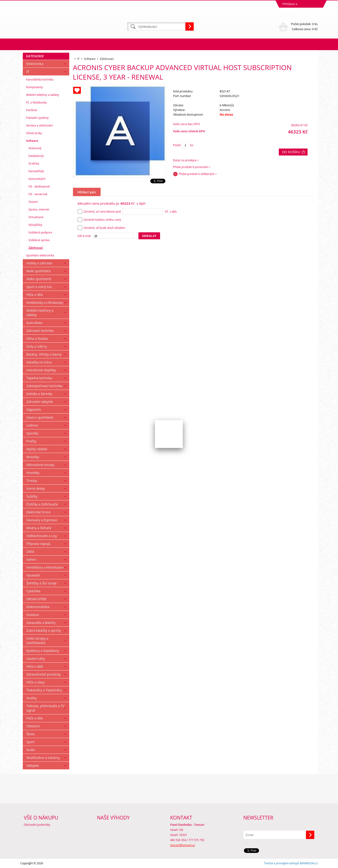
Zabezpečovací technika (44, 386)
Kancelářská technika (40, 79)
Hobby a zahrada (39, 263)
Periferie (32, 110)
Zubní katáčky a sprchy (44, 630)
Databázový (36, 156)
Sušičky (32, 496)
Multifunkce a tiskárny (43, 758)
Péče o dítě (35, 666)
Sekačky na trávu (39, 362)
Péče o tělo (35, 295)
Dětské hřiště (36, 599)
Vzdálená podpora (40, 232)
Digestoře (34, 410)
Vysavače (33, 575)
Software (32, 141)
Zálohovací (36, 248)
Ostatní (33, 202)
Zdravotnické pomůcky (44, 674)
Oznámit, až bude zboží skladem (102, 228)
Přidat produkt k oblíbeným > (198, 174)
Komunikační (37, 179)
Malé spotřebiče (39, 271)
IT (28, 72)
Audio (31, 750)
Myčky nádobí (37, 449)
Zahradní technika (40, 331)
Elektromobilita (38, 607)
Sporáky (33, 433)
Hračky (32, 698)
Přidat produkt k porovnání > (192, 167)
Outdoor (33, 615)
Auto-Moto (35, 323)
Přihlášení (289, 4)
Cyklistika (34, 591)
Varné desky (36, 488)
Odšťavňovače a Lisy (42, 536)
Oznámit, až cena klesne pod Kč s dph (127, 212)
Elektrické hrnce (39, 512)
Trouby (32, 481)
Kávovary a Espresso (42, 520)
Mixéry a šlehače (39, 528)
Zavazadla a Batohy (41, 623)
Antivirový (35, 148)
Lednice (32, 425)
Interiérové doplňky (41, 370)
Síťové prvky (34, 133)
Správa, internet (39, 209)
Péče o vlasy (36, 682)
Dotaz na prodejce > (186, 160)
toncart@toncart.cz (183, 845)
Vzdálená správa (39, 240)
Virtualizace (36, 217)
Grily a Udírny (37, 346)
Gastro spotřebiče (40, 417)
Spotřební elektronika (40, 255)
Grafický (34, 164)
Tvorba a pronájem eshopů (282, 863)
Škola (31, 734)
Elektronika (35, 64)
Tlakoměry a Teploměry (44, 690)
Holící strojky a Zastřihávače (38, 641)
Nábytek (33, 766)
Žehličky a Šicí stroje (42, 583)
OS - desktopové (39, 186)
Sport (31, 742)
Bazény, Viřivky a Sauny (44, 354)
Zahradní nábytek (40, 402)
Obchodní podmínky (37, 825)
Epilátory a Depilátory (43, 651)
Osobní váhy (36, 659)
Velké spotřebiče (39, 279)
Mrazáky (33, 457)
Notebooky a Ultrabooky (45, 303)
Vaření (31, 559)
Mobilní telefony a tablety (43, 95)
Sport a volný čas (39, 287)
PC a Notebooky (37, 102)
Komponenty (35, 87)
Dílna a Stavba (37, 338)
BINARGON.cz (309, 863)
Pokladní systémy (38, 118)
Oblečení (33, 726)
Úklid (30, 552)
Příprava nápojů (39, 544)
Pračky (31, 441)
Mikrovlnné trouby (40, 465)
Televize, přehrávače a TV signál (46, 708)
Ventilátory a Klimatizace (45, 567)
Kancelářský (36, 171)
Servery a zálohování (40, 125)
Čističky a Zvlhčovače (42, 504)
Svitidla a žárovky (39, 394)
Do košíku (291, 152)
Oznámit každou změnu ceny (99, 220)
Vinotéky (33, 473)
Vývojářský (35, 225)
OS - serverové (38, 194)
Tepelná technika (39, 378)
